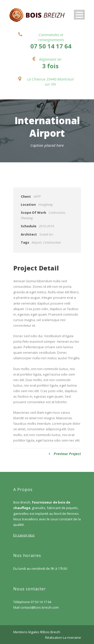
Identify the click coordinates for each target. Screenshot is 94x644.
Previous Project (65, 454)
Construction (52, 242)
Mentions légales (26, 632)
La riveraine (72, 637)
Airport (36, 242)
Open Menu (79, 15)
